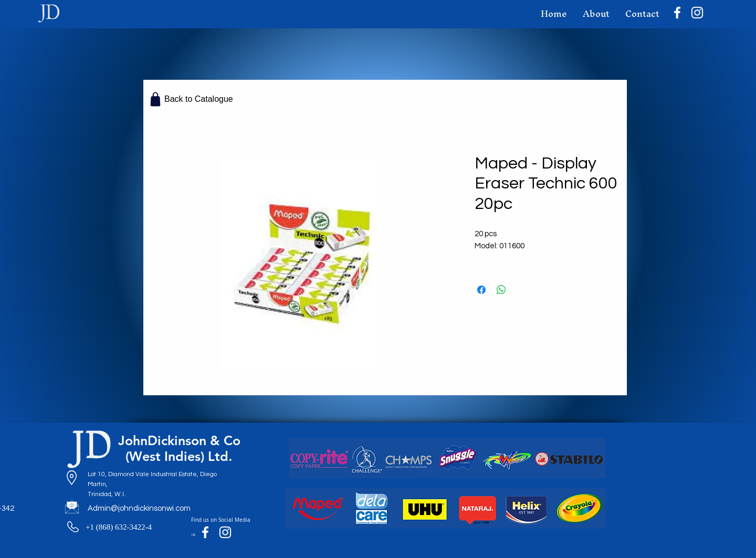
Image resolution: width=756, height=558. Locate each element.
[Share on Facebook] (481, 290)
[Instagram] (697, 13)
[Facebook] (677, 13)
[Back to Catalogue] (192, 99)
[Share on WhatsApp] (501, 290)
